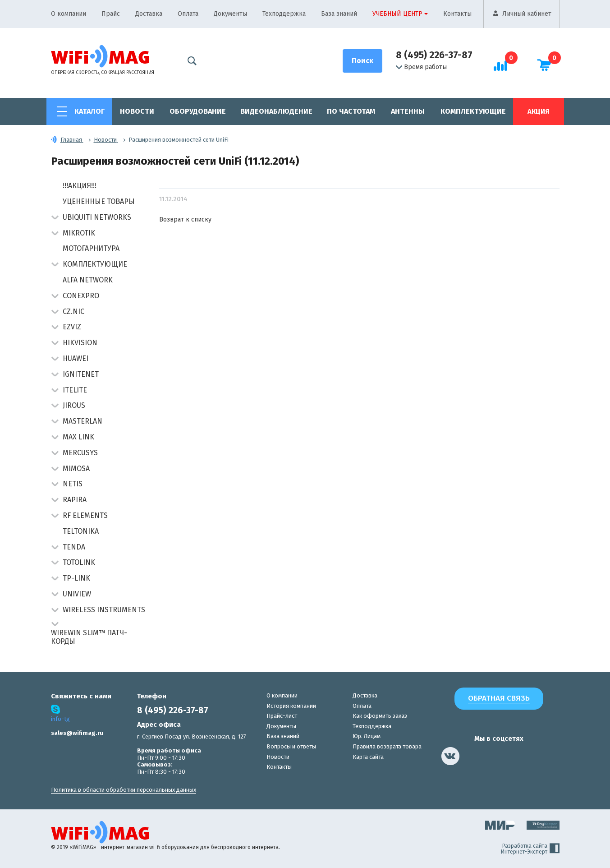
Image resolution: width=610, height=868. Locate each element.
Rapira (75, 500)
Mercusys (80, 453)
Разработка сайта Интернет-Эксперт (530, 849)
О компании (69, 14)
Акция (538, 111)
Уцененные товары (99, 201)
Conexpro (81, 296)
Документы (230, 14)
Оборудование (198, 111)
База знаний (339, 14)
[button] (55, 218)
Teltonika (81, 531)
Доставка (149, 14)
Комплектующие (473, 111)
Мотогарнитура (91, 248)
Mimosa (76, 469)
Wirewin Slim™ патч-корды (89, 637)
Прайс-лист (282, 716)
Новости (137, 111)
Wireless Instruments (104, 610)
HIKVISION (80, 343)
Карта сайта (368, 757)
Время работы (421, 67)
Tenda (74, 547)
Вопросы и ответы (291, 746)
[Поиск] (362, 61)
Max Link (78, 437)
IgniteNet (81, 374)
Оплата (188, 14)
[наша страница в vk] (450, 756)
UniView (77, 594)
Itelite (75, 390)
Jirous (74, 405)
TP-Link (76, 578)
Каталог (89, 111)
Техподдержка (284, 14)
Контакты (457, 14)
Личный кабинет (527, 14)
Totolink (79, 562)
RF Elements (85, 515)
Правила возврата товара (387, 746)
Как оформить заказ (380, 716)
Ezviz (72, 327)
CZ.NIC (73, 312)
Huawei (76, 358)
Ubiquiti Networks (97, 217)
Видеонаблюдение (276, 111)
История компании (291, 706)
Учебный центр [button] (397, 14)
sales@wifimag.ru (77, 733)
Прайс (111, 14)
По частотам (351, 111)
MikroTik (79, 233)
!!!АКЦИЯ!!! (80, 186)
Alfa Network (88, 280)
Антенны (408, 111)
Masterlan (83, 421)
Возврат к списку (185, 219)
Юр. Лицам (367, 736)
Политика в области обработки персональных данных (124, 790)
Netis (73, 484)
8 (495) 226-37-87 (434, 55)
